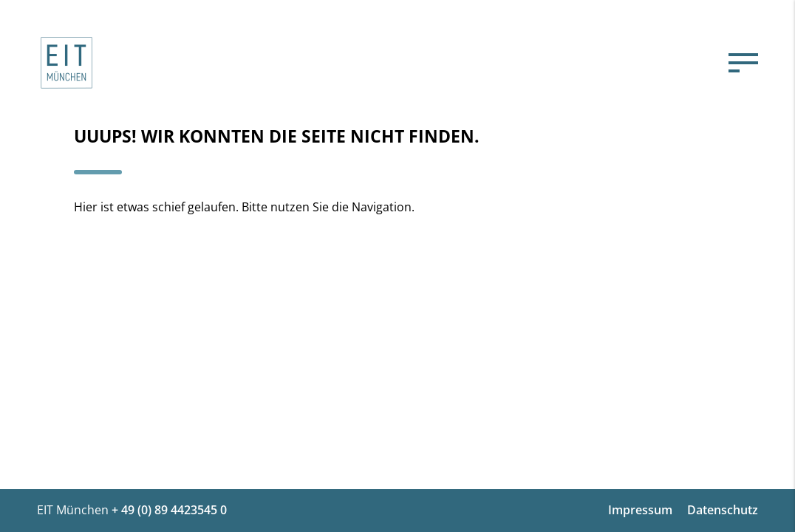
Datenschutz (723, 510)
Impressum (640, 510)
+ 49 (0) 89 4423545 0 (169, 510)
